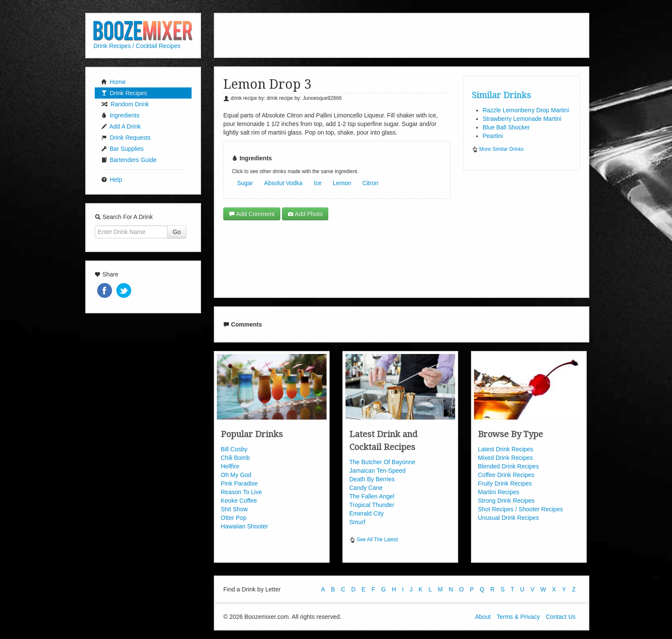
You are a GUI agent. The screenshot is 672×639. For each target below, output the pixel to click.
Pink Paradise (239, 483)
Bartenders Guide (129, 160)
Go (177, 232)
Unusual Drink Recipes (508, 518)
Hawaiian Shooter (244, 526)
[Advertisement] (402, 34)
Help (112, 180)
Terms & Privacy (518, 617)
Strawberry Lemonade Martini (522, 119)
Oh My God (236, 475)
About (483, 617)
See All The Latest (374, 540)
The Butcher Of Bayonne (382, 462)
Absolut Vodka (283, 183)
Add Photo (305, 214)
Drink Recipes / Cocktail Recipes (137, 46)
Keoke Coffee (239, 501)
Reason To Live (241, 492)
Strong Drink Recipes (506, 501)
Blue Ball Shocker (506, 127)
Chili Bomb (235, 458)
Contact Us (561, 617)
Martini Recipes (498, 492)
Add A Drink (121, 126)
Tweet (125, 291)
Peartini (493, 136)
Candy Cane (366, 488)
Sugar (245, 183)
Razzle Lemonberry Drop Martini (526, 110)
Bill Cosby (234, 449)
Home (113, 82)
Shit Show (234, 509)
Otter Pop (234, 518)
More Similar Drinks (498, 149)
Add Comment (252, 214)
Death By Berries (372, 479)
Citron (370, 183)
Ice (318, 183)
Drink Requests (126, 138)
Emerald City (366, 513)
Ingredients (120, 115)
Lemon (342, 183)
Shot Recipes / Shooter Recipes (520, 509)
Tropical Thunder (372, 505)
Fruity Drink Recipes (505, 483)
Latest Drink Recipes (505, 449)
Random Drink (125, 104)
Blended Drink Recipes (508, 466)
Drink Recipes (124, 93)
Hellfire (230, 466)
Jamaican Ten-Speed (377, 471)
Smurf (357, 522)
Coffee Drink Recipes (506, 475)
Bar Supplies (122, 149)
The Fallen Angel (372, 496)
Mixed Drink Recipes (505, 458)
